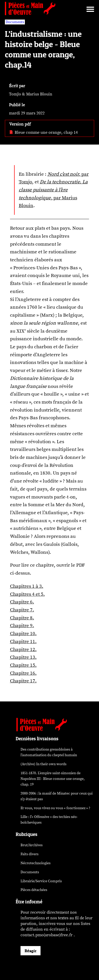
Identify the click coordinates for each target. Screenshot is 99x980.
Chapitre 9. (22, 626)
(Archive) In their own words (43, 764)
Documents (30, 872)
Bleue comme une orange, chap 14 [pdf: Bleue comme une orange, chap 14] (43, 132)
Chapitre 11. (23, 642)
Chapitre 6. (22, 602)
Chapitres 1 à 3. (27, 586)
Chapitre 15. (23, 665)
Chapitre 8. (22, 618)
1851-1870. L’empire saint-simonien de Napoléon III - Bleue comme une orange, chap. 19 (53, 779)
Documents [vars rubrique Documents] (15, 22)
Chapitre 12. (23, 649)
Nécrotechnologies (36, 863)
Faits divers (29, 854)
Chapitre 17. (23, 681)
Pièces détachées (34, 890)
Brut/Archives (32, 845)
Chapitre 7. (22, 610)
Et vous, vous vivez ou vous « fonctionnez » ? (55, 808)
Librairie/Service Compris (41, 881)
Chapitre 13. (23, 657)
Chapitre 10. (23, 634)
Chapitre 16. (23, 673)
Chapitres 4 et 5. (27, 594)
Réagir (31, 951)
